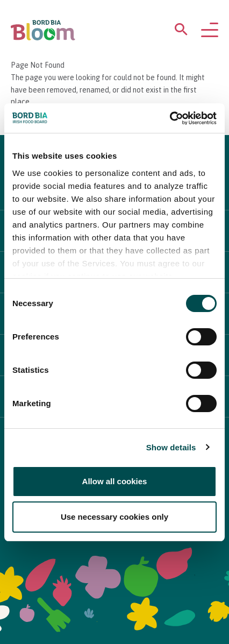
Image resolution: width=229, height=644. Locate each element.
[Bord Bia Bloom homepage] (43, 30)
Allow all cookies (115, 481)
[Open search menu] (181, 31)
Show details (171, 447)
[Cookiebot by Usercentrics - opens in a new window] (170, 118)
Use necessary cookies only (114, 517)
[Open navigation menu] (210, 31)
